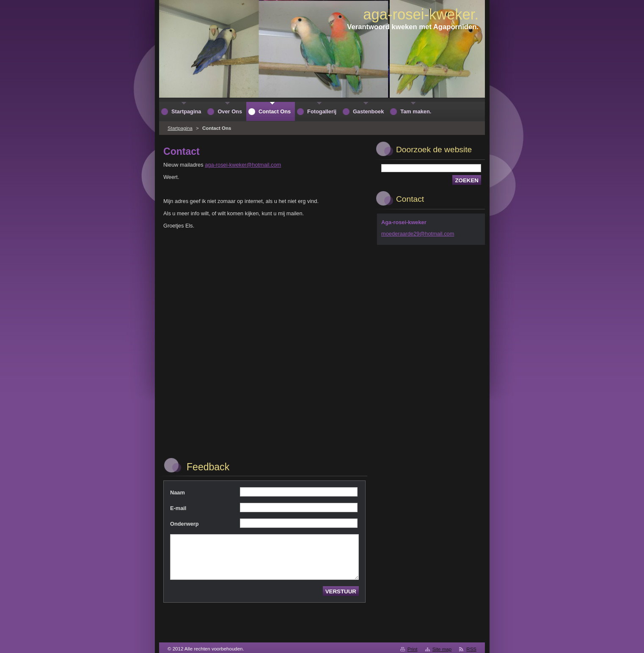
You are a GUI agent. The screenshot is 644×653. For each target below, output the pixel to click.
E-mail (178, 508)
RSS (471, 649)
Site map (442, 649)
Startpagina (180, 128)
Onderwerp (184, 524)
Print (413, 649)
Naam (178, 492)
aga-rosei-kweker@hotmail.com (243, 165)
